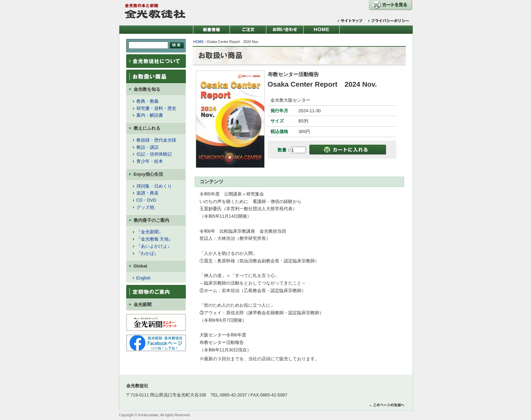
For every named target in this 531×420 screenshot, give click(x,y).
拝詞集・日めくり (154, 186)
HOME (199, 42)
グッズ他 (145, 207)
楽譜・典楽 (147, 193)
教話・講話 (147, 147)
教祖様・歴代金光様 (156, 140)
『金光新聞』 (150, 232)
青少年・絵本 (150, 161)
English (144, 278)
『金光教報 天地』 (155, 239)
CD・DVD (146, 200)
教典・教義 (147, 101)
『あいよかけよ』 (154, 246)
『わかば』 (147, 253)
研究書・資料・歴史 (156, 108)
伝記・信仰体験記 (154, 154)
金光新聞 (143, 305)
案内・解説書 (150, 115)
